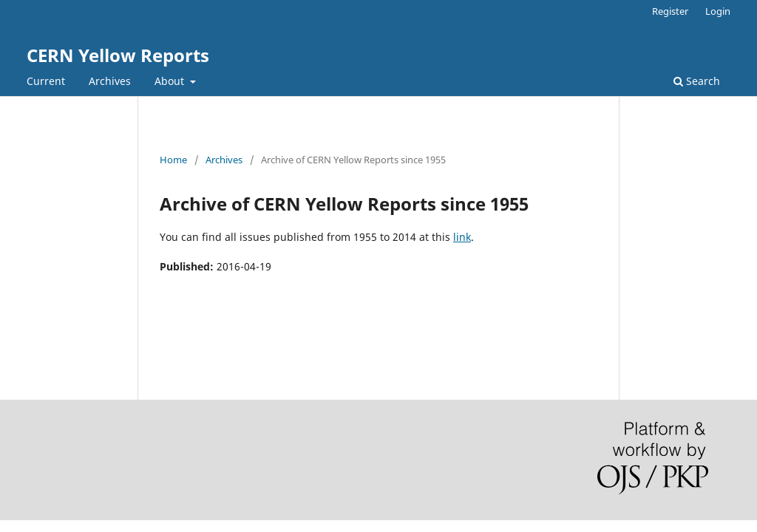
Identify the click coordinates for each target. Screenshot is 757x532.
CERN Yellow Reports (118, 55)
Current (46, 81)
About (171, 81)
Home (173, 160)
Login (718, 11)
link (462, 237)
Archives (110, 81)
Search (697, 81)
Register (670, 11)
